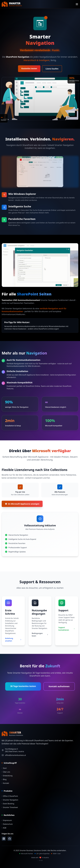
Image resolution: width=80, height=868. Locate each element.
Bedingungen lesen (40, 635)
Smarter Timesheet (10, 807)
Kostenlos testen (29, 68)
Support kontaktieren (67, 629)
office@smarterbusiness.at (15, 755)
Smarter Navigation (10, 800)
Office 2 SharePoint (10, 796)
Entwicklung (7, 776)
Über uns (6, 772)
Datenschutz (7, 824)
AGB (4, 828)
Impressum (7, 820)
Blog (4, 779)
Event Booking (8, 804)
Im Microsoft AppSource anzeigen (22, 504)
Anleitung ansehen (13, 640)
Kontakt (5, 783)
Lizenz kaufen (52, 69)
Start (4, 768)
